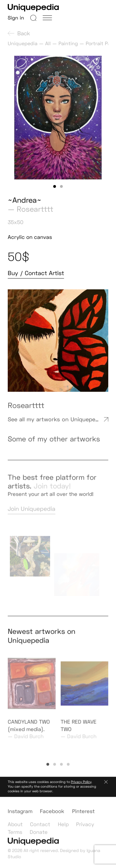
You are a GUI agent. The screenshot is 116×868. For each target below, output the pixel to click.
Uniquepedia (23, 43)
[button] (55, 187)
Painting (68, 43)
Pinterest (83, 815)
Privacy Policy (81, 784)
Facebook (52, 815)
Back (19, 33)
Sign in (16, 18)
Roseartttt (35, 209)
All (48, 43)
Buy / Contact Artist (36, 273)
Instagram (20, 815)
